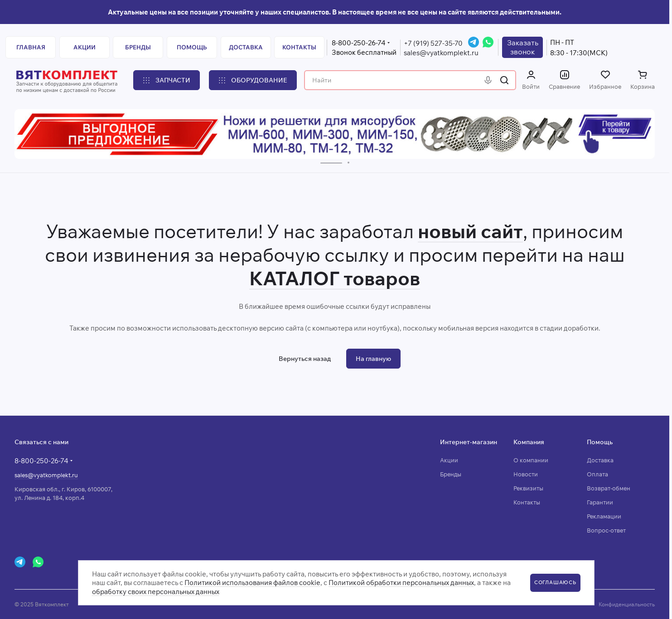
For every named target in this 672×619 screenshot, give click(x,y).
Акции (449, 460)
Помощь (600, 442)
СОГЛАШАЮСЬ (555, 582)
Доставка (600, 460)
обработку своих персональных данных (156, 592)
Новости (526, 474)
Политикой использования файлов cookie (252, 583)
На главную (373, 359)
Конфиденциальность (627, 604)
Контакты (527, 502)
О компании (531, 460)
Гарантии (600, 502)
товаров (380, 278)
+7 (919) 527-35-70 (433, 43)
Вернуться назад (305, 359)
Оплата (597, 474)
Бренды (451, 474)
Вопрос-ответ (606, 530)
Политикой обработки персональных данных (401, 583)
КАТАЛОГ (294, 278)
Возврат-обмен (609, 488)
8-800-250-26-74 (359, 43)
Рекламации (604, 516)
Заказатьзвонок (523, 47)
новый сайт (470, 231)
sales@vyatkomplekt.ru (441, 53)
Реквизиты (528, 488)
